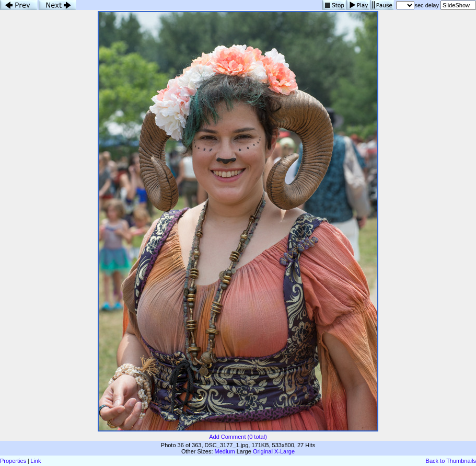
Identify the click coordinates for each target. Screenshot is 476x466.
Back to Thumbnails (451, 461)
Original (263, 451)
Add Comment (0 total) (238, 437)
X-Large (285, 451)
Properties (13, 461)
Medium (225, 451)
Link (36, 461)
